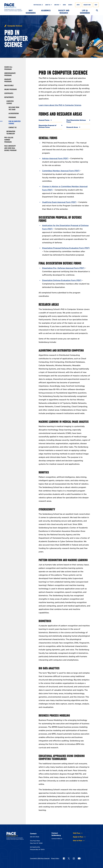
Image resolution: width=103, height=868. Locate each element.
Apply (78, 5)
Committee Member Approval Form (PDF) (61, 171)
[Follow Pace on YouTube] (79, 858)
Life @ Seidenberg (85, 11)
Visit (96, 5)
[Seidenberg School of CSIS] (14, 7)
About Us (48, 5)
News (64, 5)
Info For (57, 5)
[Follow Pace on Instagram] (74, 858)
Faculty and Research (64, 11)
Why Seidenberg (31, 11)
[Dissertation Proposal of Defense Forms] (50, 127)
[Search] (97, 11)
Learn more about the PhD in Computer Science (60, 105)
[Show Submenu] (51, 5)
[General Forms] (50, 121)
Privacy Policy (55, 858)
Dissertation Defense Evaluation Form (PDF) (62, 280)
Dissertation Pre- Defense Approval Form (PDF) (63, 268)
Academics (46, 10)
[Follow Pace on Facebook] (64, 858)
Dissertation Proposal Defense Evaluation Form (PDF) (66, 248)
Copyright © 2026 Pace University (40, 858)
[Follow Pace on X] (69, 858)
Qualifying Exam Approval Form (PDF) (59, 202)
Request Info (87, 5)
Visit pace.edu (37, 5)
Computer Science (15, 26)
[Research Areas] (78, 128)
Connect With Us (57, 839)
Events (70, 5)
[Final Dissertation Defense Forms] (78, 122)
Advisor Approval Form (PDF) (55, 158)
